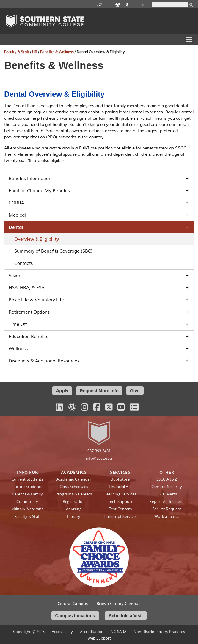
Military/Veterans (27, 509)
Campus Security (167, 487)
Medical (99, 215)
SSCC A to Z (167, 479)
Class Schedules (74, 487)
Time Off (99, 324)
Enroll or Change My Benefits (99, 191)
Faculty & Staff (17, 52)
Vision (99, 276)
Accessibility (62, 632)
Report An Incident (167, 501)
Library (74, 516)
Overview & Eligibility (37, 239)
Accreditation (92, 632)
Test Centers (120, 509)
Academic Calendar (74, 479)
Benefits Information (99, 179)
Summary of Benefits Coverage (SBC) (53, 251)
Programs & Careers (74, 494)
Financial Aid (120, 487)
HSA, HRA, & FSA (99, 288)
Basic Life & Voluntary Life (99, 300)
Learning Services (120, 494)
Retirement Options (99, 312)
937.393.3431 (99, 451)
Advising (74, 509)
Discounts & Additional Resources (99, 361)
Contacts (23, 263)
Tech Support (120, 501)
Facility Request (167, 509)
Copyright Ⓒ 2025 (29, 632)
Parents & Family (27, 494)
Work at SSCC (167, 516)
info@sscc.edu (99, 458)
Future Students (27, 487)
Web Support (99, 638)
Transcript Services (120, 516)
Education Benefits (99, 337)
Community (27, 501)
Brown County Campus (119, 604)
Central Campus (73, 604)
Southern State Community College (44, 21)
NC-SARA (118, 632)
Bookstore (120, 479)
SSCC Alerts (167, 494)
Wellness (99, 349)
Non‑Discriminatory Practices (159, 632)
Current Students (27, 479)
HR (35, 52)
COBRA (99, 203)
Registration (74, 501)
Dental (99, 227)
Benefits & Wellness (57, 52)
